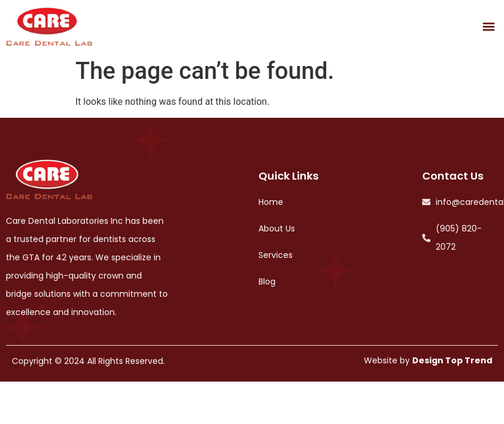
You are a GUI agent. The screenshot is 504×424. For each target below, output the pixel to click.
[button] (488, 26)
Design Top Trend (452, 360)
